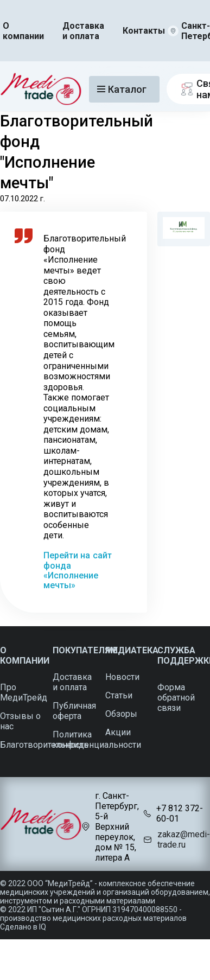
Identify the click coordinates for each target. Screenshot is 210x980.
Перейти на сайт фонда (78, 560)
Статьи (119, 695)
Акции (118, 732)
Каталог (122, 89)
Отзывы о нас (20, 721)
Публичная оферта (74, 711)
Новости (122, 677)
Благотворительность (44, 745)
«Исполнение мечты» (71, 580)
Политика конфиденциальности (97, 740)
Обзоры (121, 714)
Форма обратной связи (176, 698)
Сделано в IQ (23, 927)
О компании (23, 31)
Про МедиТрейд (24, 692)
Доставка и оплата (83, 31)
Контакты (144, 31)
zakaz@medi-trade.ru (184, 839)
